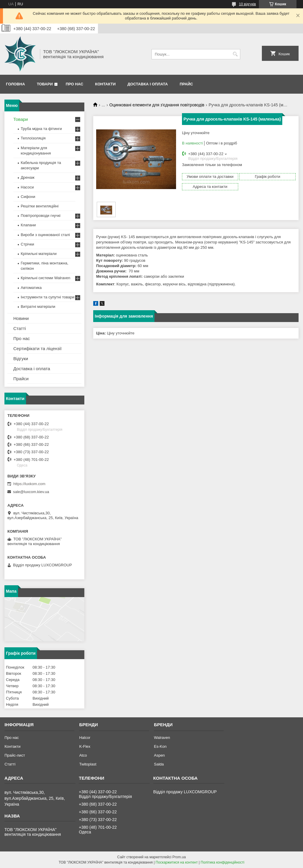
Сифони (28, 197)
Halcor (85, 738)
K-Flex (85, 746)
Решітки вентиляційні (40, 206)
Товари (45, 84)
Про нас (74, 84)
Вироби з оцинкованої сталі (45, 235)
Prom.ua (179, 857)
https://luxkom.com (29, 484)
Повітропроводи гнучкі (41, 216)
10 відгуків (248, 4)
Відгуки (21, 359)
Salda (159, 764)
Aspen (159, 755)
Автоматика (31, 288)
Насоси (27, 187)
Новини (21, 318)
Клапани (28, 225)
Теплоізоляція (33, 138)
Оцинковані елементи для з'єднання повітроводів (157, 105)
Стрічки (27, 244)
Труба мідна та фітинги (41, 129)
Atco (83, 755)
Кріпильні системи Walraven (46, 278)
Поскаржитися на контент (177, 862)
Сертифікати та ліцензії (37, 348)
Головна (15, 84)
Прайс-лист (15, 755)
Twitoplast (88, 764)
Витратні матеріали (38, 307)
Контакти (105, 84)
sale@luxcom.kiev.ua (31, 492)
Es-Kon (160, 746)
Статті (20, 328)
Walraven (162, 738)
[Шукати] (235, 54)
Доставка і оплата (148, 84)
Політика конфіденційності (223, 862)
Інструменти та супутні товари (47, 297)
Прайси (21, 379)
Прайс (186, 84)
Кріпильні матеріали (39, 254)
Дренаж (28, 177)
